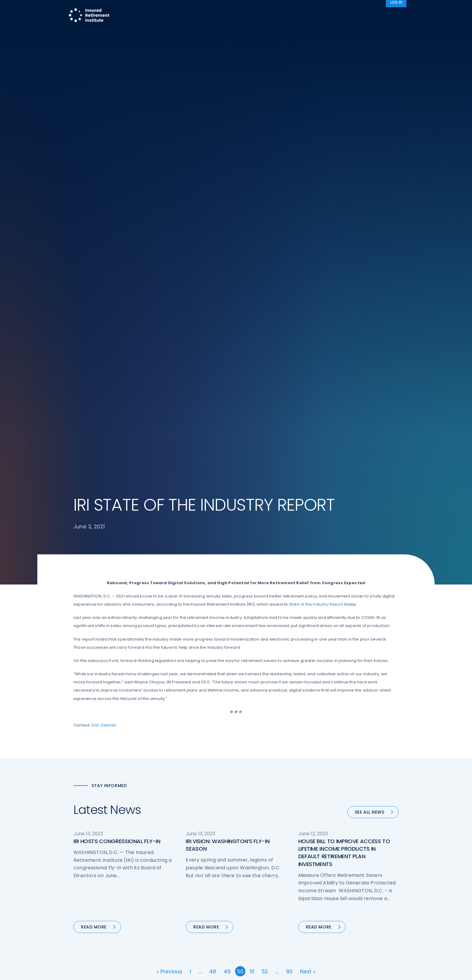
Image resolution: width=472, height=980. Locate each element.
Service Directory (260, 947)
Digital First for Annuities (267, 891)
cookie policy (277, 971)
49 (227, 607)
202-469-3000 (122, 939)
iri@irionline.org (124, 949)
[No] (464, 971)
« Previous (169, 607)
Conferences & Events (181, 913)
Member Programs (278, 10)
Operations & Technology (185, 891)
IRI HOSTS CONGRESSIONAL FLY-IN (117, 476)
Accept (301, 971)
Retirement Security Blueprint (273, 913)
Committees (256, 925)
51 (252, 607)
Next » (308, 607)
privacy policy (245, 971)
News (393, 10)
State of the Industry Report (316, 239)
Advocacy (326, 10)
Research (235, 10)
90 (289, 607)
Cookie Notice (341, 936)
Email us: (83, 949)
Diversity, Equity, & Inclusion (186, 902)
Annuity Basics (257, 902)
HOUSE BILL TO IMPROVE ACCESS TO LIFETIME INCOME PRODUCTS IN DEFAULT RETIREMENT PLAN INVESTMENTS (344, 488)
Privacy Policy (340, 925)
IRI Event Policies (343, 913)
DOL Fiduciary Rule (261, 880)
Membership (255, 936)
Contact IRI (338, 902)
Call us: (81, 939)
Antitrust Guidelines (347, 947)
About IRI (362, 10)
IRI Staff (334, 891)
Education (168, 936)
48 (213, 607)
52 (265, 607)
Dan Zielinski (104, 360)
